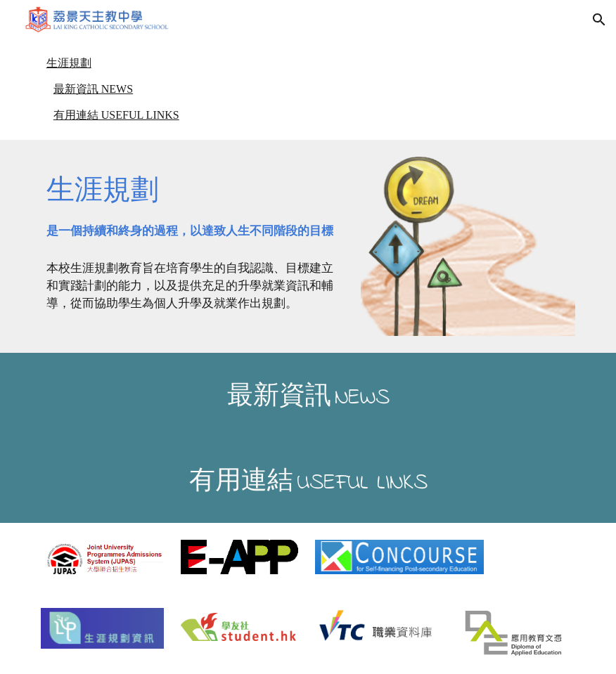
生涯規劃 (69, 63)
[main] (194, 203)
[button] (599, 20)
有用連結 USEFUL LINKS (116, 115)
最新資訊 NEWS (93, 89)
